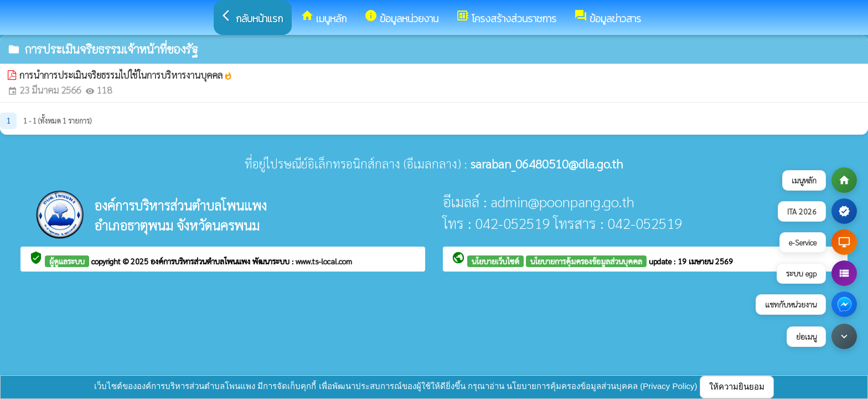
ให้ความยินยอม (737, 387)
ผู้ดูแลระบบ (67, 261)
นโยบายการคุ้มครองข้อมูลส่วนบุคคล (586, 261)
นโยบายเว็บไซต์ (495, 261)
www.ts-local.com (324, 261)
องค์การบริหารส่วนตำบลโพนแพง (201, 261)
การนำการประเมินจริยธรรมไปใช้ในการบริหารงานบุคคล (126, 75)
